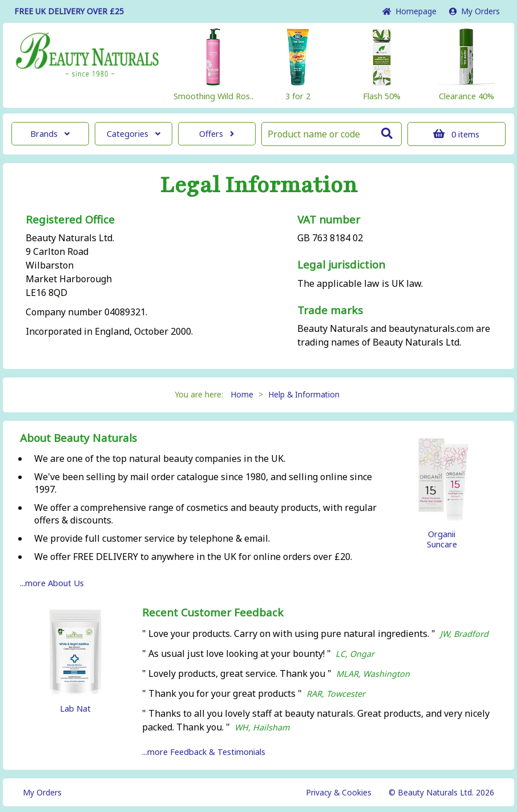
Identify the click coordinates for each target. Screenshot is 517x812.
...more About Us (52, 583)
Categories (134, 134)
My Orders (474, 11)
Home (409, 11)
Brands (50, 134)
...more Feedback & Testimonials (204, 752)
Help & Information (304, 394)
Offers (217, 134)
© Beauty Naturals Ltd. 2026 (441, 792)
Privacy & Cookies (339, 792)
